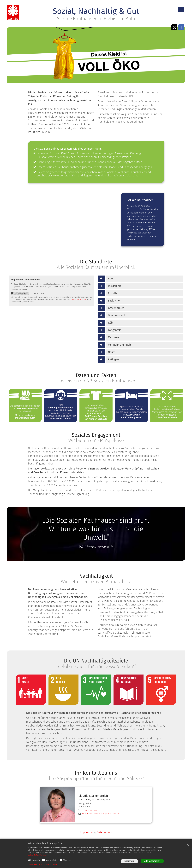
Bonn (111, 279)
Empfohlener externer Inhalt (26, 280)
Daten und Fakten (96, 375)
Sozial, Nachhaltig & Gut (96, 11)
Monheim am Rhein (120, 345)
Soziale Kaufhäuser (140, 200)
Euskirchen (115, 301)
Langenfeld (115, 330)
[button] (174, 27)
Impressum (32, 864)
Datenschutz (104, 832)
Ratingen (113, 359)
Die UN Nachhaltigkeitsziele (96, 661)
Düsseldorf (115, 286)
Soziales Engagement (96, 435)
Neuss (112, 352)
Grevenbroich (116, 308)
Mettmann (114, 337)
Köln (111, 323)
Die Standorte (96, 262)
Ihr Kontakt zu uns (96, 773)
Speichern (129, 861)
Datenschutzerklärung (37, 855)
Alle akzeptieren (152, 861)
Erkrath (112, 293)
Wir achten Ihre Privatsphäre (45, 843)
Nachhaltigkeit (96, 576)
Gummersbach (117, 315)
